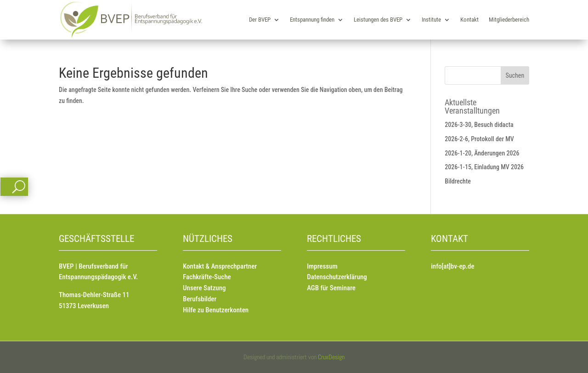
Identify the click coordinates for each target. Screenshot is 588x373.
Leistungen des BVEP (378, 20)
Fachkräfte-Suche (207, 277)
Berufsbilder (200, 299)
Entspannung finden (312, 20)
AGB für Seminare (331, 288)
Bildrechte (458, 181)
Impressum (322, 266)
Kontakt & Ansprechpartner (220, 266)
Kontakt (469, 20)
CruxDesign (331, 357)
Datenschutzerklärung (337, 277)
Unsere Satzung (204, 288)
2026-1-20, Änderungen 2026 (482, 153)
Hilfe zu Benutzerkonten (216, 310)
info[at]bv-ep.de (452, 266)
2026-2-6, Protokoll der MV (479, 139)
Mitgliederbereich (509, 20)
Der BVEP (260, 20)
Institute (431, 20)
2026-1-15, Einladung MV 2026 (484, 167)
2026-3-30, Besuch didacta (479, 125)
